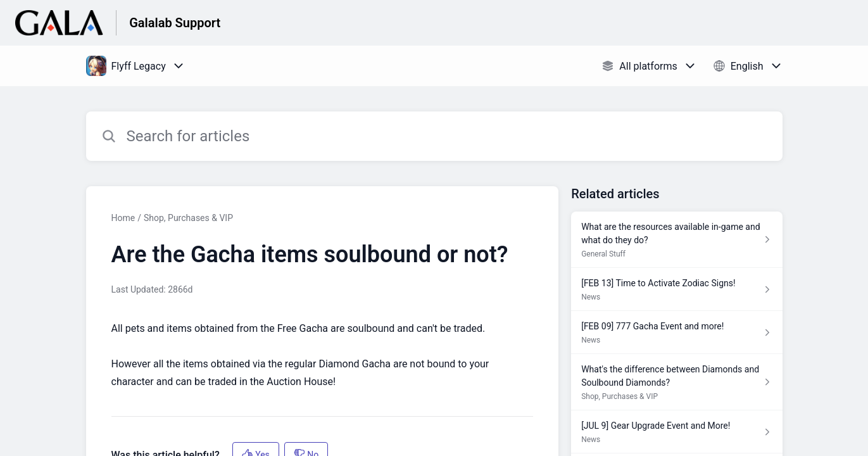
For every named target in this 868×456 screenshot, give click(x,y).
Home (123, 218)
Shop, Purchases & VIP (188, 218)
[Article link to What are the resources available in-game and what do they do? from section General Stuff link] (676, 240)
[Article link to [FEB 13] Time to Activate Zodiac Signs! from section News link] (676, 289)
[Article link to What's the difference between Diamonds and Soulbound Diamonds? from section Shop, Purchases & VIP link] (676, 382)
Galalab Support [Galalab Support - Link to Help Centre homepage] (175, 23)
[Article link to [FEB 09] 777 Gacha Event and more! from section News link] (676, 332)
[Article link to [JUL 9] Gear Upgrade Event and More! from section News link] (676, 432)
